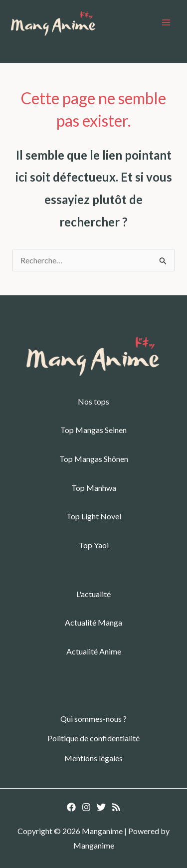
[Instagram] (86, 807)
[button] (93, 52)
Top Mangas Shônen (94, 459)
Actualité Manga (93, 622)
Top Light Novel (94, 516)
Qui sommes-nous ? (93, 719)
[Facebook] (71, 807)
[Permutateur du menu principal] (166, 22)
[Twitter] (101, 807)
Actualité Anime (94, 651)
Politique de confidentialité (93, 738)
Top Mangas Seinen (93, 430)
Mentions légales (93, 758)
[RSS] (116, 807)
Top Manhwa (94, 488)
